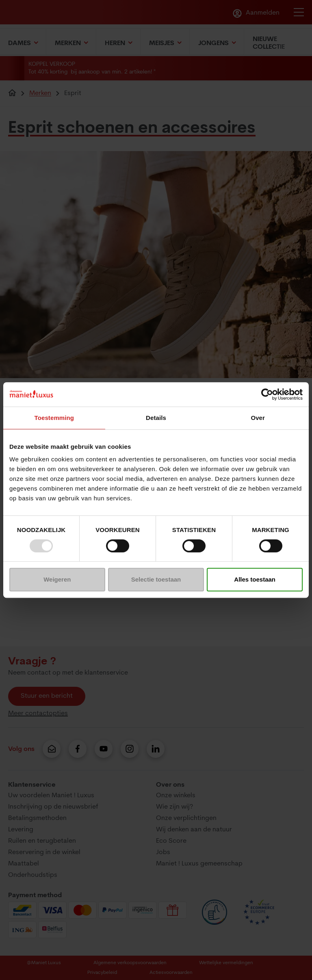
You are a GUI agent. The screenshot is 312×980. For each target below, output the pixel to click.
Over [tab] (258, 418)
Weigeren (57, 579)
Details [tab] (156, 418)
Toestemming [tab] (54, 418)
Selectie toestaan (156, 579)
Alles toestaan (255, 579)
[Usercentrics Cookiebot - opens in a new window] (267, 394)
